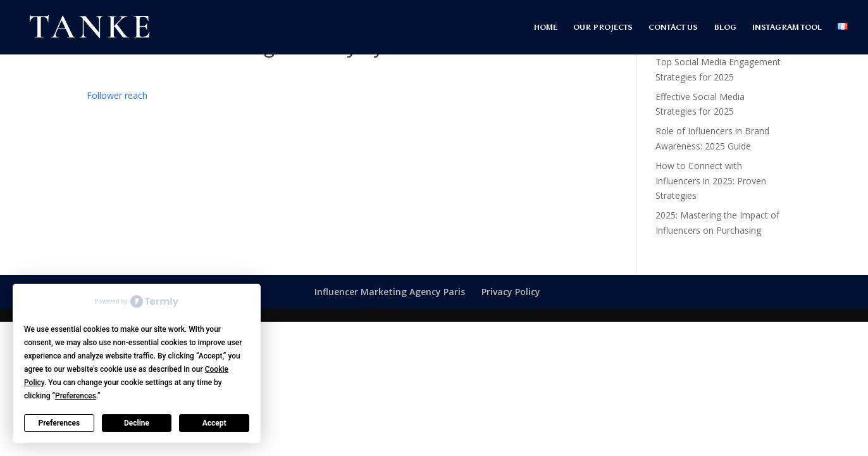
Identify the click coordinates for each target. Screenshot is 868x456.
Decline (137, 423)
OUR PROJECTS (603, 27)
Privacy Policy (511, 292)
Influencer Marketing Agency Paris (390, 292)
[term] (117, 95)
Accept (214, 423)
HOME (546, 27)
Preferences (59, 423)
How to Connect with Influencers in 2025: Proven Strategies (711, 181)
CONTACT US (673, 27)
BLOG (725, 27)
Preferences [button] (76, 396)
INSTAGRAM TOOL (787, 27)
